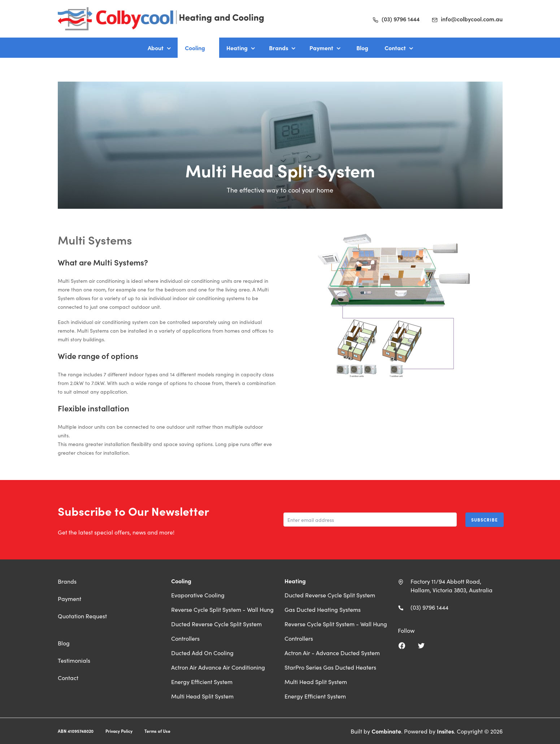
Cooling (195, 48)
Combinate (386, 731)
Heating (237, 48)
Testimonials (74, 660)
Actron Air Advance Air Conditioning (218, 667)
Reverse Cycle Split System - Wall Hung (222, 609)
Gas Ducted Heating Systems (323, 609)
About (156, 48)
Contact (395, 48)
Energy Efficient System (202, 682)
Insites (445, 731)
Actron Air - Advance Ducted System (332, 653)
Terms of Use (157, 731)
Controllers (185, 638)
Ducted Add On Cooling (202, 653)
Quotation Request (82, 616)
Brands (279, 48)
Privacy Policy (119, 731)
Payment (321, 48)
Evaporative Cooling (198, 595)
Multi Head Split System (202, 696)
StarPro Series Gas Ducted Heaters (330, 667)
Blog (362, 48)
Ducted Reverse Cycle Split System (216, 624)
